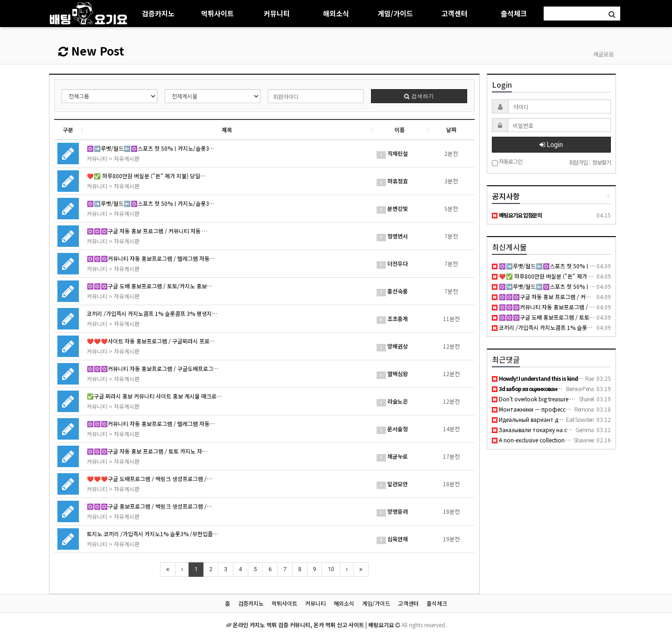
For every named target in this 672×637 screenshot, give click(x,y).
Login (551, 145)
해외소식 (336, 13)
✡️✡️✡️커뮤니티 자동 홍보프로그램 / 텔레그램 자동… (151, 258)
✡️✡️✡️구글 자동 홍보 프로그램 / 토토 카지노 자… (147, 451)
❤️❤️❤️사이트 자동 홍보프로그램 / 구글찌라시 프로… (151, 341)
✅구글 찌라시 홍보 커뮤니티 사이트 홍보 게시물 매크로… (154, 396)
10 (331, 569)
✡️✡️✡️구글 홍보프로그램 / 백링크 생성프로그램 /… (149, 506)
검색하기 (419, 96)
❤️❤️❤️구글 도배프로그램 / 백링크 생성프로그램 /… (149, 479)
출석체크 (514, 13)
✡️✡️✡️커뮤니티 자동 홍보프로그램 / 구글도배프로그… (153, 368)
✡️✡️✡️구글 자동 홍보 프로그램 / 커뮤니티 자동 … (147, 231)
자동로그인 (507, 162)
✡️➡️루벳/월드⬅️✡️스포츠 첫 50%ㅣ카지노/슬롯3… (150, 148)
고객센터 (455, 13)
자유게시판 (127, 158)
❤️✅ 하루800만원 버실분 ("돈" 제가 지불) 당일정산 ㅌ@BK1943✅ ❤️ (581, 276)
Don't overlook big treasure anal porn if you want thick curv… (574, 399)
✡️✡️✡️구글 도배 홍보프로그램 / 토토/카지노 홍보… (149, 286)
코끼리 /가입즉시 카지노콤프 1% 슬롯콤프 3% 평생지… (152, 313)
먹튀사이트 (217, 13)
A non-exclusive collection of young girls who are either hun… (574, 440)
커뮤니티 (277, 13)
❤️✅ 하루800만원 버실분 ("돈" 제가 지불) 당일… (146, 176)
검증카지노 (158, 13)
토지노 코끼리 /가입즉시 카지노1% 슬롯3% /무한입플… (152, 534)
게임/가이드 (395, 13)
